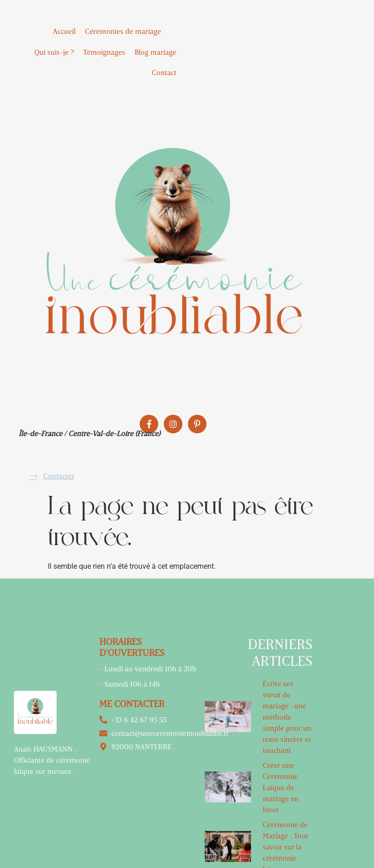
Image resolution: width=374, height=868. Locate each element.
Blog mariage (155, 52)
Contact (164, 72)
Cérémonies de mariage (131, 31)
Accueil (64, 31)
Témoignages (104, 52)
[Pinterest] (197, 424)
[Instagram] (173, 424)
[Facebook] (149, 424)
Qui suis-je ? (54, 52)
